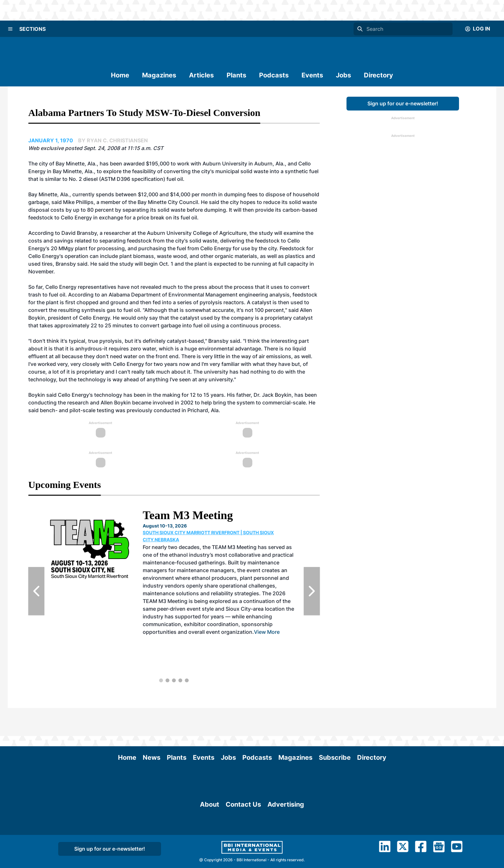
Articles (201, 75)
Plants (236, 75)
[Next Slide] (312, 591)
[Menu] (10, 29)
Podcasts (274, 75)
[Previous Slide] (36, 591)
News (152, 730)
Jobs (343, 75)
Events (312, 75)
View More (267, 632)
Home (120, 75)
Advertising (286, 841)
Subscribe (335, 730)
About (210, 841)
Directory (378, 75)
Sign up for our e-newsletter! (403, 103)
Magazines (159, 75)
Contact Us (243, 841)
